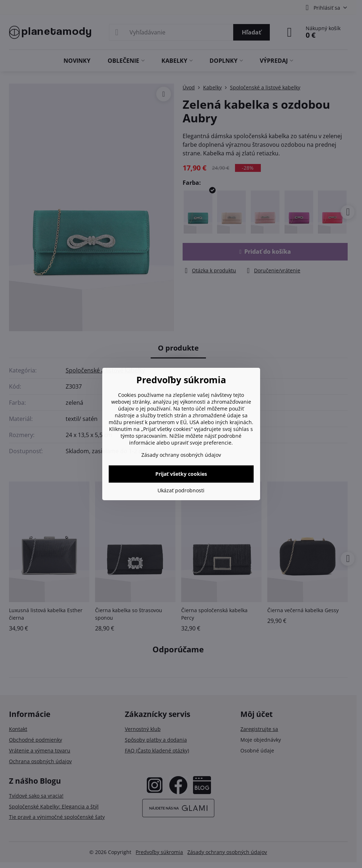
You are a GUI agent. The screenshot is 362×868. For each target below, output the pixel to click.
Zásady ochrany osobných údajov (181, 455)
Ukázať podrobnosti (181, 490)
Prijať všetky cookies (181, 474)
